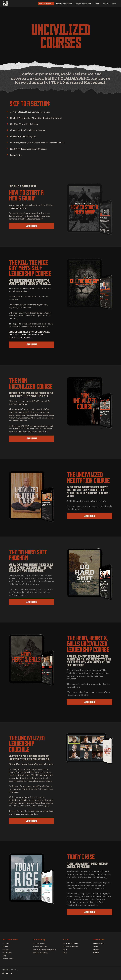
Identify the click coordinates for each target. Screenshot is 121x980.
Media (106, 4)
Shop (114, 4)
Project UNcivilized (83, 4)
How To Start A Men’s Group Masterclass (34, 112)
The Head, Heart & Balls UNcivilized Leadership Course (43, 143)
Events (5, 947)
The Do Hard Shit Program (25, 136)
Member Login (99, 944)
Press (65, 953)
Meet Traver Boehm (70, 944)
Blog (4, 956)
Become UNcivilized (64, 4)
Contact (96, 953)
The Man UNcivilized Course (27, 124)
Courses (5, 950)
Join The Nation (45, 4)
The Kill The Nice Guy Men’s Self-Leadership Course (41, 118)
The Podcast (7, 953)
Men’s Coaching (8, 959)
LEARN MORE (31, 226)
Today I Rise (17, 155)
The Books (6, 944)
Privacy (96, 950)
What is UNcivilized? (70, 947)
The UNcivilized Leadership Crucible (32, 149)
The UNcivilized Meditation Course (31, 130)
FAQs (65, 950)
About (97, 4)
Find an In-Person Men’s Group (44, 950)
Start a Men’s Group (40, 953)
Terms (96, 947)
